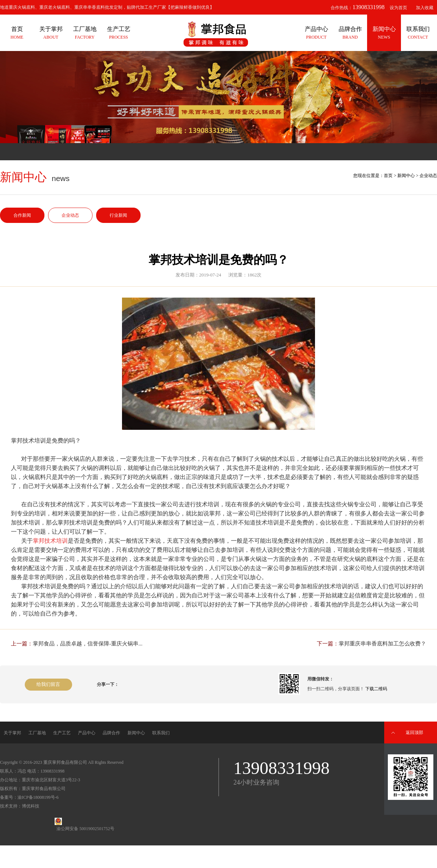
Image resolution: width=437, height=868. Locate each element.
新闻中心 (406, 176)
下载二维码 (376, 689)
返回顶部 (414, 733)
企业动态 (70, 215)
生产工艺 (62, 733)
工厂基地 (37, 733)
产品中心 (87, 733)
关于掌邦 (12, 733)
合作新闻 (22, 215)
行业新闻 (118, 215)
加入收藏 (425, 8)
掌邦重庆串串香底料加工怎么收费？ (382, 644)
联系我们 (161, 733)
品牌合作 (111, 733)
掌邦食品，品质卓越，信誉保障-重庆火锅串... (88, 644)
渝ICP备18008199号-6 (38, 797)
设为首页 (398, 8)
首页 (388, 176)
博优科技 (31, 806)
